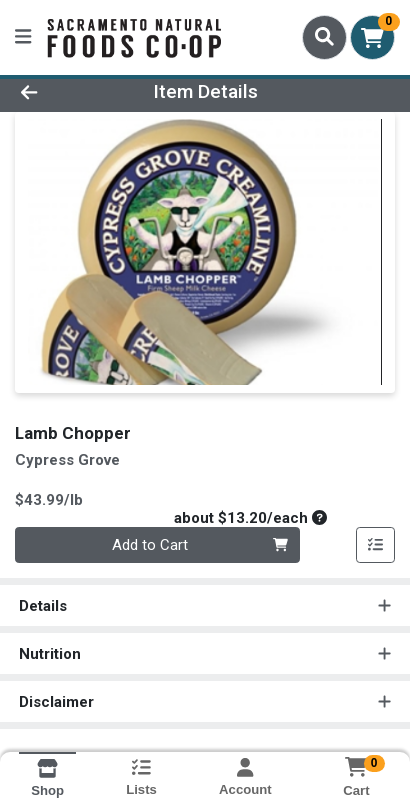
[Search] (324, 37)
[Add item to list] (376, 545)
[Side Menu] (23, 37)
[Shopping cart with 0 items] (372, 37)
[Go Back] (62, 92)
